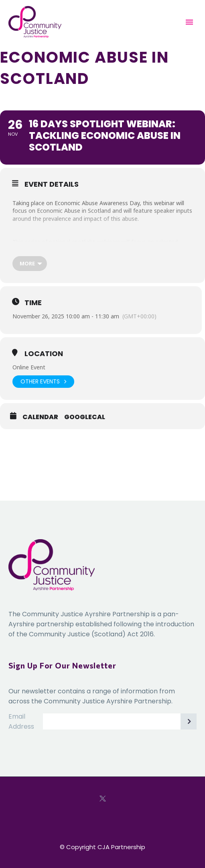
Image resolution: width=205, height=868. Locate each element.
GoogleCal (85, 417)
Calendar (40, 417)
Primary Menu (189, 22)
